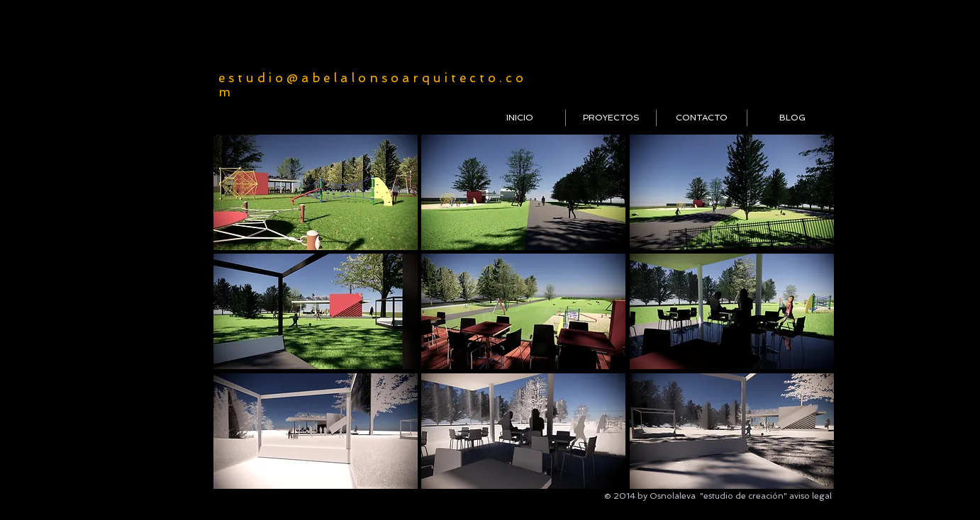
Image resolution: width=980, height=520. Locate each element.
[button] (316, 192)
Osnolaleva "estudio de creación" (718, 496)
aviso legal (811, 496)
